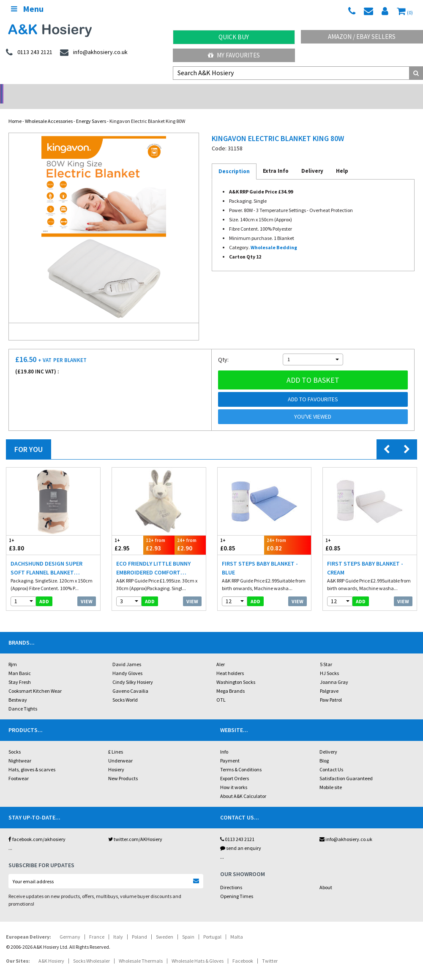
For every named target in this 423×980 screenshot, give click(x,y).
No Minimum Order (53, 91)
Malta (237, 926)
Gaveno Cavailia (130, 680)
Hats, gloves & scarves (32, 758)
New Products (123, 767)
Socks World (125, 689)
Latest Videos (370, 91)
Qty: (223, 348)
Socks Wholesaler (91, 950)
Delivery (328, 741)
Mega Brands (231, 680)
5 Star (326, 653)
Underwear (120, 750)
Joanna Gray (334, 671)
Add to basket (313, 369)
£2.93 (159, 534)
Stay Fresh (20, 671)
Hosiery (116, 758)
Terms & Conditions (241, 758)
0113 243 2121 (237, 828)
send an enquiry (241, 837)
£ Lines (116, 741)
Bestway (18, 689)
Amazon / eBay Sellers (362, 37)
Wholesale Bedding (274, 236)
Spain (188, 926)
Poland (139, 926)
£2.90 (190, 534)
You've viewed (313, 406)
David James (127, 653)
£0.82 (288, 534)
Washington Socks (236, 671)
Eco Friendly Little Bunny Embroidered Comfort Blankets (153, 557)
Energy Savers (91, 110)
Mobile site (331, 776)
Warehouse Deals (264, 91)
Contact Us (331, 758)
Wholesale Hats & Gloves (198, 950)
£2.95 (128, 534)
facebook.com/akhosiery (37, 828)
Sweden (165, 926)
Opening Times (237, 885)
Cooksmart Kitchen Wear (35, 680)
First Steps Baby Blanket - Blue (260, 557)
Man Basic (20, 662)
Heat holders (230, 662)
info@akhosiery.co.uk (346, 828)
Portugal (212, 926)
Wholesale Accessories (49, 110)
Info (224, 741)
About (326, 876)
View (87, 590)
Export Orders (235, 767)
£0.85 (241, 534)
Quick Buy (234, 37)
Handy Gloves (127, 662)
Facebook (243, 950)
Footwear (19, 767)
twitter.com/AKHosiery (135, 828)
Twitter (270, 950)
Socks (15, 741)
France (97, 926)
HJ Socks (329, 662)
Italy (118, 926)
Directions (231, 876)
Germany (70, 926)
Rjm (13, 653)
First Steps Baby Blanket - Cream (365, 557)
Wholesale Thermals (141, 950)
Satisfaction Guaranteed (346, 767)
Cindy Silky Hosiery (133, 671)
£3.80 (30, 534)
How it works (234, 776)
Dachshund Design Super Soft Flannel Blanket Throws (46, 557)
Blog (324, 750)
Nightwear (20, 750)
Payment (230, 750)
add (44, 590)
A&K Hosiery (51, 950)
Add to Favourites (313, 388)
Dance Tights (23, 698)
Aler (221, 653)
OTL (221, 689)
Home (15, 110)
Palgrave (329, 680)
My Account (159, 91)
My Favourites (234, 55)
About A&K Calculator (243, 785)
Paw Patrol (331, 689)
